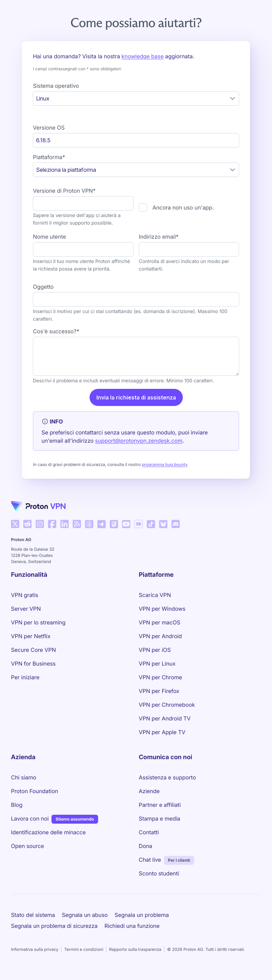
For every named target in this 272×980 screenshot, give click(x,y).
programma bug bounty (164, 464)
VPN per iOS (155, 650)
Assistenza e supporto (168, 777)
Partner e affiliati (160, 805)
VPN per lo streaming (38, 622)
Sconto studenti (159, 873)
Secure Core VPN (33, 650)
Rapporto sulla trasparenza (135, 949)
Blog (17, 805)
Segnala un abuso (85, 915)
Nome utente (49, 237)
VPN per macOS (160, 622)
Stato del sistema (33, 915)
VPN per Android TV (165, 718)
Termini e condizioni (84, 949)
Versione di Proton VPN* (64, 191)
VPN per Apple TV (162, 732)
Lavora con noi (30, 818)
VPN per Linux (157, 664)
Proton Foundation (34, 791)
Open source (27, 846)
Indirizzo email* (159, 237)
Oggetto (43, 287)
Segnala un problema (142, 915)
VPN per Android (161, 636)
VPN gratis (25, 595)
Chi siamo (24, 777)
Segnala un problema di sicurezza (54, 926)
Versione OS (49, 128)
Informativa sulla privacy (35, 949)
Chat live (150, 860)
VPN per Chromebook (167, 705)
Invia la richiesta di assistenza (136, 397)
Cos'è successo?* (56, 331)
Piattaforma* (49, 157)
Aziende (149, 791)
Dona (146, 846)
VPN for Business (33, 664)
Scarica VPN (155, 595)
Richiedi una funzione (132, 926)
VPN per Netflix (31, 636)
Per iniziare (25, 677)
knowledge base (143, 56)
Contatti (149, 832)
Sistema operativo (56, 86)
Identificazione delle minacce (48, 832)
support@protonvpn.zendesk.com (139, 441)
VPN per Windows (162, 609)
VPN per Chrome (161, 677)
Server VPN (26, 609)
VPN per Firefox (159, 691)
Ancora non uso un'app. (183, 207)
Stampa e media (160, 818)
